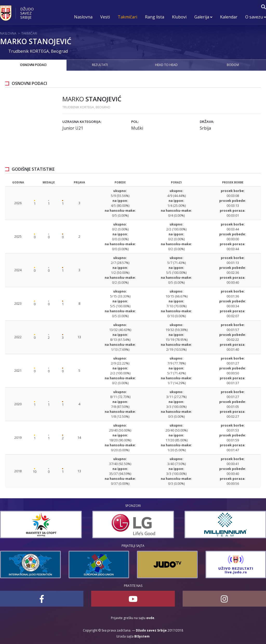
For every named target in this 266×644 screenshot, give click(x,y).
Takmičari (127, 17)
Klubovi (179, 17)
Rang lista (155, 17)
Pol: (135, 122)
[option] (86, 525)
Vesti (105, 17)
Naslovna (83, 17)
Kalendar (229, 17)
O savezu (256, 17)
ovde (150, 618)
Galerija (203, 17)
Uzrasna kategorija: (82, 122)
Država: (207, 122)
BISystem (142, 636)
